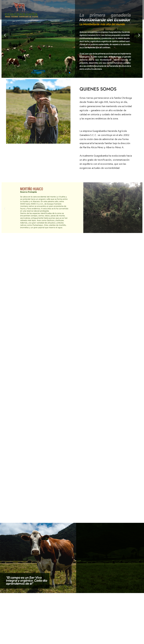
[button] (70, 73)
